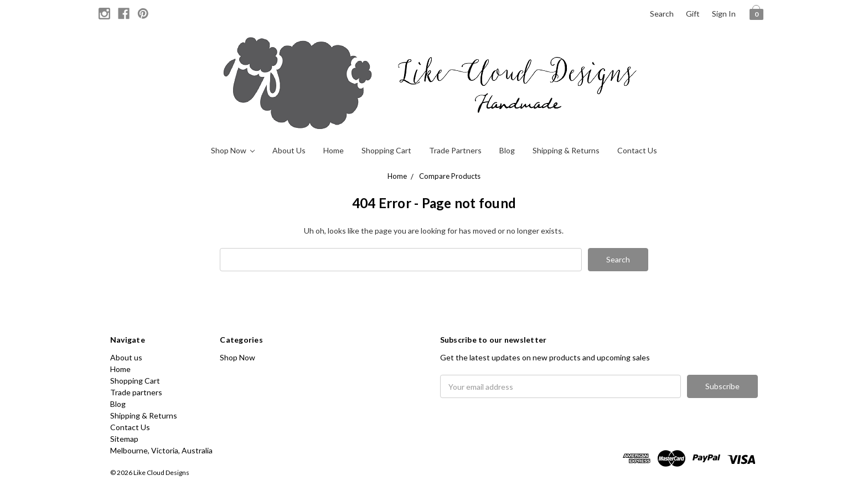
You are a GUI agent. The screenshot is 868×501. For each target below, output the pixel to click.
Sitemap (124, 439)
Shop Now (233, 150)
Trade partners (455, 150)
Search (662, 14)
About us (289, 150)
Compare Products (450, 176)
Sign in (724, 14)
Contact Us (637, 150)
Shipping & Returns (566, 150)
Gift (693, 14)
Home (334, 150)
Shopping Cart (386, 150)
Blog (507, 150)
